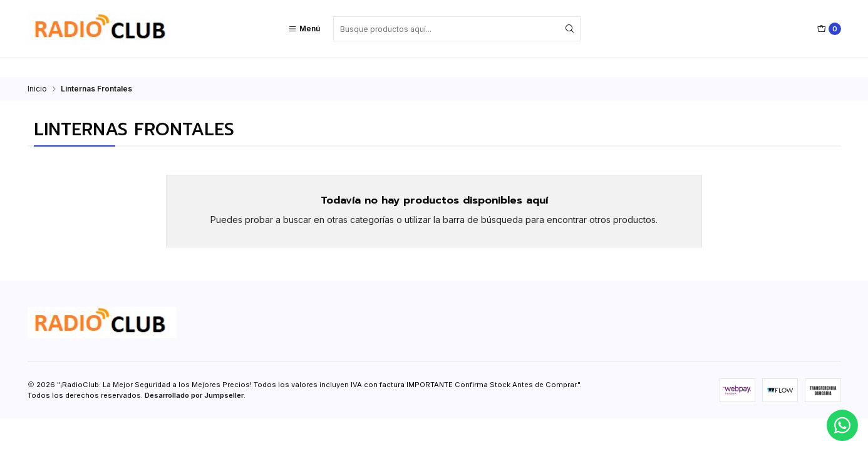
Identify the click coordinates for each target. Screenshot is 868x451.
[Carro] (829, 29)
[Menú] (304, 29)
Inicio (37, 70)
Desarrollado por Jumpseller (194, 376)
